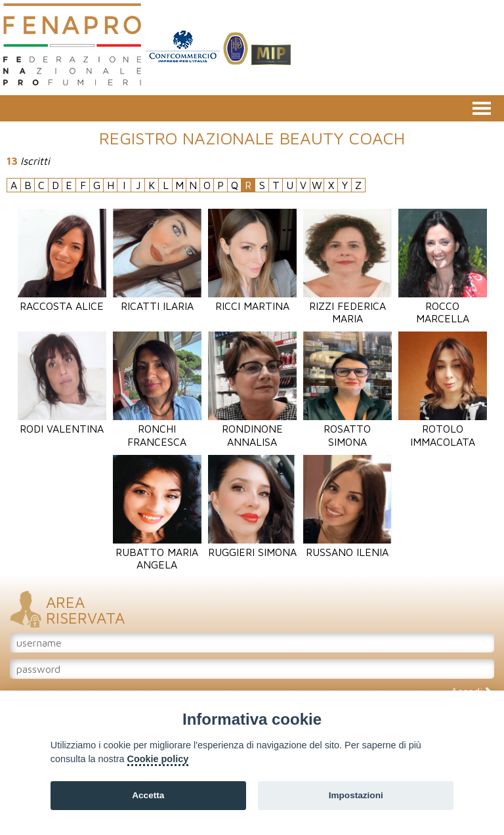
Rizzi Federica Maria (347, 306)
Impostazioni (356, 795)
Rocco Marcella (443, 306)
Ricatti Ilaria (157, 300)
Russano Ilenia (347, 546)
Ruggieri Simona (252, 546)
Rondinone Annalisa (252, 429)
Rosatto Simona (347, 429)
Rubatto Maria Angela (157, 552)
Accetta (148, 795)
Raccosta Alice (62, 300)
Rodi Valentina (62, 422)
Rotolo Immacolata (443, 429)
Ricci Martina (252, 300)
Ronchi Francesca (157, 429)
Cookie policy (158, 759)
